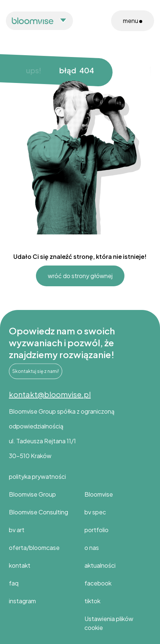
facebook (98, 583)
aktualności (100, 565)
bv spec (95, 512)
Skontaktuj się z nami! (36, 373)
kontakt (20, 565)
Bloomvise (99, 494)
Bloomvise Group (32, 494)
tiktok (92, 601)
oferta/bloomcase (34, 548)
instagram (22, 601)
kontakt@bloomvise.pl (50, 394)
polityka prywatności (37, 476)
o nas (92, 548)
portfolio (96, 530)
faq (14, 583)
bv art (17, 530)
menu (133, 21)
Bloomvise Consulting (39, 512)
